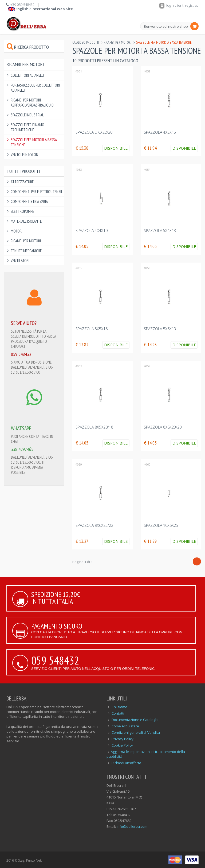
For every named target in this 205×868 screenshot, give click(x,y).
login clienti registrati (179, 5)
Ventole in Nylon (24, 155)
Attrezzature (22, 182)
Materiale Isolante (26, 221)
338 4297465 (22, 449)
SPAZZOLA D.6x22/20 (94, 132)
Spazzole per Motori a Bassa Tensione (34, 142)
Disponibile (116, 148)
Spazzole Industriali (28, 115)
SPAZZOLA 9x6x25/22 (94, 525)
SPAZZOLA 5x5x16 (92, 329)
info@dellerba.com (132, 826)
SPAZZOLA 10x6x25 (161, 525)
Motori (17, 231)
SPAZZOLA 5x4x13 (160, 231)
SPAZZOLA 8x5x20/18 (94, 427)
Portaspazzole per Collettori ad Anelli (35, 88)
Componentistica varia (29, 201)
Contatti (118, 713)
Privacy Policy (123, 739)
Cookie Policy (122, 745)
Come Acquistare (125, 726)
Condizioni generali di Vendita (136, 732)
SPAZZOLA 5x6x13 (160, 329)
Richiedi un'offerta (126, 763)
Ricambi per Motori (118, 42)
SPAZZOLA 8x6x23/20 (163, 427)
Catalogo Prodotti (86, 42)
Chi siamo (119, 707)
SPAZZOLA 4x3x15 (160, 132)
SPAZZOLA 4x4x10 (92, 231)
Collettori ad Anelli (27, 75)
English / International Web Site (40, 9)
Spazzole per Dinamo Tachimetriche (27, 127)
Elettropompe (22, 211)
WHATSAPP (21, 428)
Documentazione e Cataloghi (135, 720)
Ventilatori (20, 261)
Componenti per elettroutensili (37, 192)
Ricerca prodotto (28, 47)
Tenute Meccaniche (26, 251)
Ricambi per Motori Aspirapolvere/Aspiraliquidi (33, 103)
